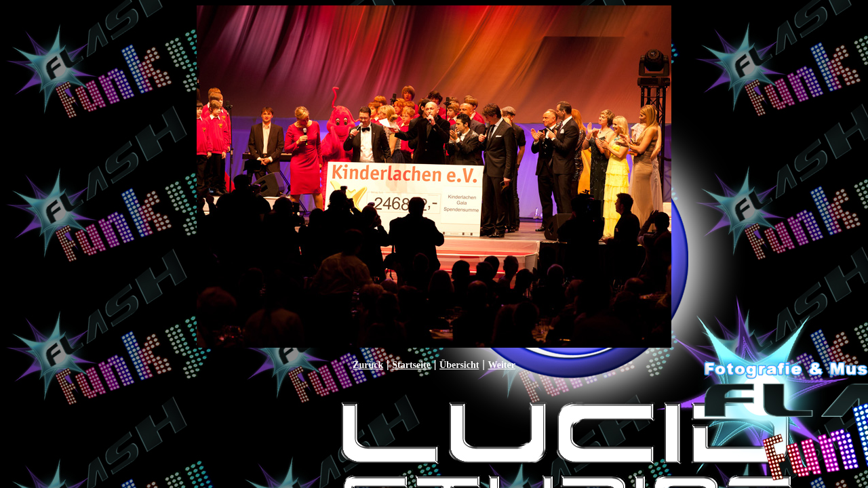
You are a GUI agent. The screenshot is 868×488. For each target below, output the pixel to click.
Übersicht (459, 365)
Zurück (368, 365)
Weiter (501, 365)
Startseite (411, 365)
